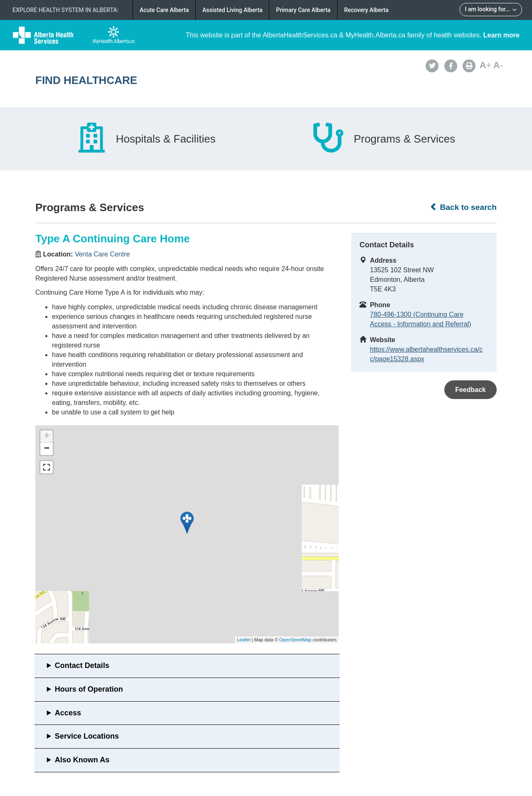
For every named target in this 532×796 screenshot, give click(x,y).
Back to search (463, 207)
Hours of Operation (89, 689)
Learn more (501, 35)
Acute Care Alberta (164, 10)
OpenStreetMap (296, 640)
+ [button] (47, 436)
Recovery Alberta (366, 10)
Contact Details (82, 665)
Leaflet (244, 640)
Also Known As (82, 760)
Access (68, 713)
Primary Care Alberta (303, 10)
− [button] (47, 449)
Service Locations (87, 736)
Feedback (470, 390)
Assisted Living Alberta (233, 10)
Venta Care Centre (102, 254)
